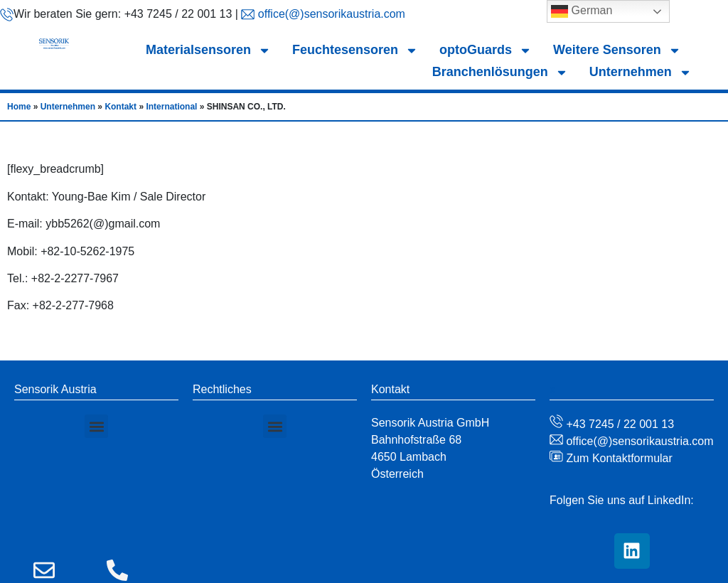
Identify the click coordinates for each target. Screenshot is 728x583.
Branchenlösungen (500, 72)
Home (19, 107)
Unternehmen (641, 72)
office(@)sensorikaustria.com (330, 14)
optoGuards (486, 50)
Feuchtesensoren (355, 50)
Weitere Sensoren (617, 50)
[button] (96, 426)
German (582, 11)
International (171, 107)
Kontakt (121, 107)
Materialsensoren (208, 50)
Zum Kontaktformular (618, 458)
